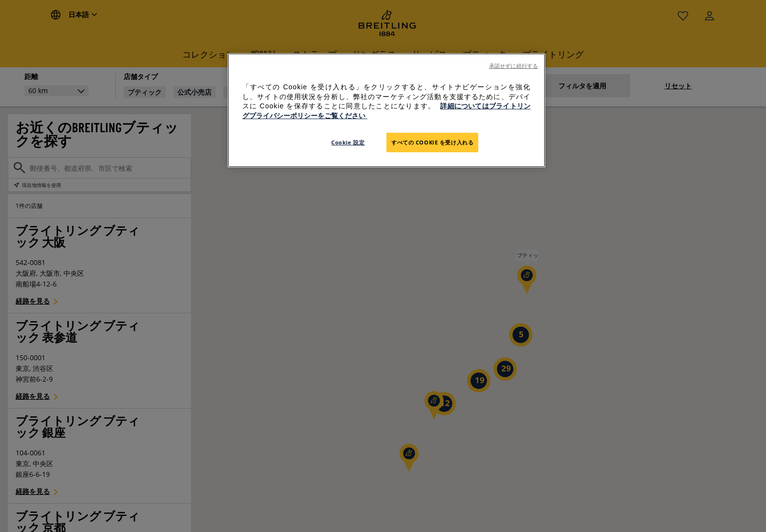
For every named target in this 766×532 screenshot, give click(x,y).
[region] (386, 110)
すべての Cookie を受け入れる (432, 142)
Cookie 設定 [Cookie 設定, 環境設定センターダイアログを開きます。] (348, 142)
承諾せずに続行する (513, 66)
